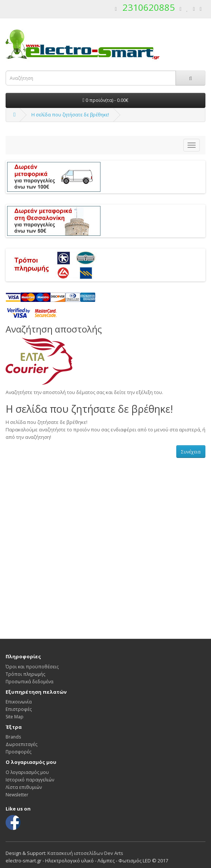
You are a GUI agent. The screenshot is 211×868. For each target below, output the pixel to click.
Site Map (15, 717)
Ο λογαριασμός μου (27, 772)
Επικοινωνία (19, 702)
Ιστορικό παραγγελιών (30, 780)
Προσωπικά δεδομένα (30, 682)
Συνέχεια (191, 452)
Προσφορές (18, 752)
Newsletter (17, 795)
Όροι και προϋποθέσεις (32, 667)
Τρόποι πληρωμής (25, 674)
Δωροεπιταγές (21, 744)
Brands (13, 737)
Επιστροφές (19, 709)
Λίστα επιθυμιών (24, 787)
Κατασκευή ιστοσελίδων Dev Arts (85, 853)
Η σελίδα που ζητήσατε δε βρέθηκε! (70, 115)
